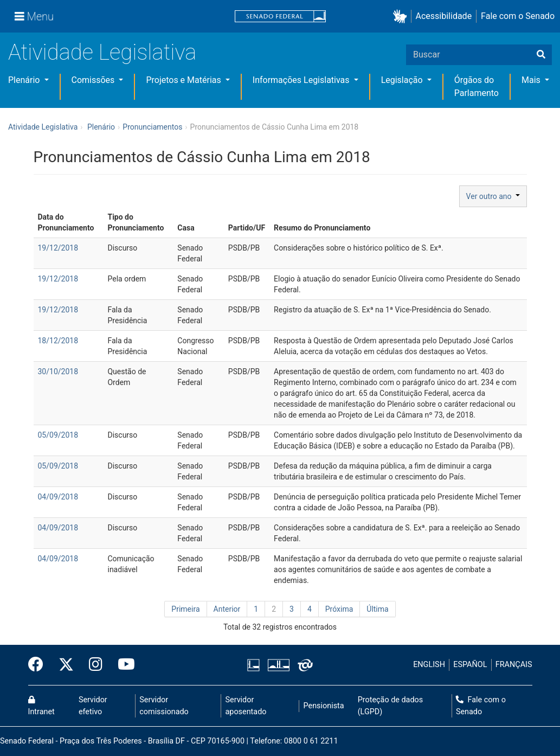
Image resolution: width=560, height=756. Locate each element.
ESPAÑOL (470, 665)
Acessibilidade (444, 16)
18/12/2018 (58, 341)
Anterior (227, 609)
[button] (402, 17)
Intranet (41, 706)
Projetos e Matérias (184, 80)
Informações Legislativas (302, 80)
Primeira (185, 609)
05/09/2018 (58, 435)
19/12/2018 (58, 248)
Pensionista (324, 706)
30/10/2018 (58, 371)
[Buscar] (541, 55)
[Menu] (34, 16)
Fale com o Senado (518, 16)
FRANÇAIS (514, 665)
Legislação (403, 80)
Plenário (25, 80)
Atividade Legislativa (102, 52)
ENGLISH (429, 665)
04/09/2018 (58, 497)
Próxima (339, 609)
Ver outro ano (493, 196)
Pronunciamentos (152, 127)
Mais (532, 80)
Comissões (94, 80)
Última (377, 609)
